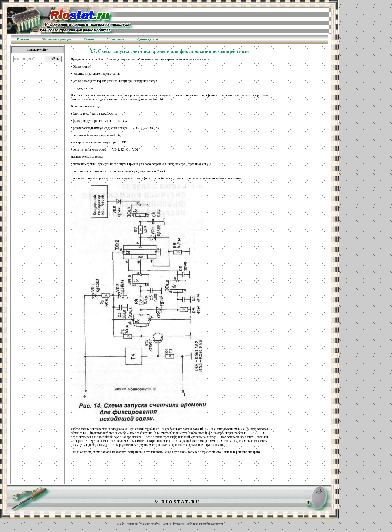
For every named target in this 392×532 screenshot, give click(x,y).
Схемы (166, 524)
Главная (120, 524)
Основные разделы (149, 524)
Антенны (132, 524)
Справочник (178, 524)
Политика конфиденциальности (205, 524)
